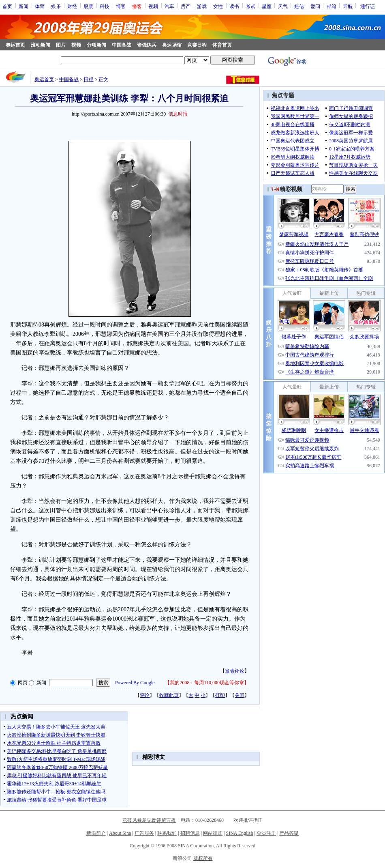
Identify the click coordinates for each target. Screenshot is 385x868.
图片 (61, 45)
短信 (299, 6)
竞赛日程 (197, 45)
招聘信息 (190, 833)
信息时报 (178, 114)
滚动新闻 (41, 45)
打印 (220, 695)
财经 (72, 6)
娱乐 (56, 6)
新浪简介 (96, 833)
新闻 (24, 6)
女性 (218, 6)
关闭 (240, 695)
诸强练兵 (147, 45)
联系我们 (167, 833)
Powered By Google (135, 683)
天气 (283, 6)
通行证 (368, 6)
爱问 (315, 6)
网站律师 (213, 833)
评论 (145, 695)
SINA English (239, 833)
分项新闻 (96, 45)
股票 (88, 6)
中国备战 (122, 45)
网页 (23, 683)
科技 (105, 6)
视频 (153, 6)
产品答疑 (289, 833)
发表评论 (235, 671)
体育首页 (222, 45)
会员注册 (266, 833)
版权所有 (203, 858)
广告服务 (144, 833)
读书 (234, 6)
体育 (40, 6)
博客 (121, 6)
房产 (186, 6)
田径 (89, 79)
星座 (267, 6)
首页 (7, 6)
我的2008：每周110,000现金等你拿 (207, 683)
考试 (250, 6)
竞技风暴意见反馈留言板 (149, 820)
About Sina (120, 833)
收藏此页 (169, 695)
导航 (348, 6)
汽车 (169, 6)
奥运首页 (15, 45)
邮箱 (332, 6)
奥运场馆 (172, 45)
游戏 (202, 6)
